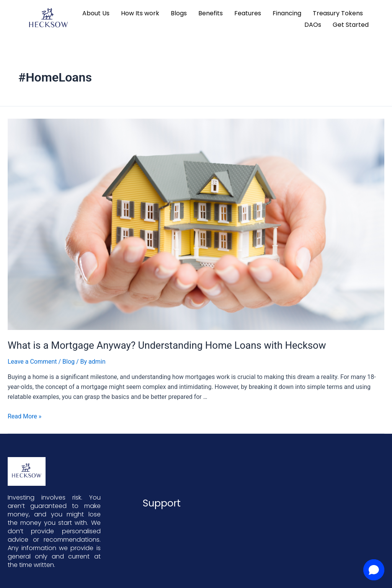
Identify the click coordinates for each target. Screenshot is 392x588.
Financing (287, 13)
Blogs (179, 13)
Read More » (24, 416)
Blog (69, 362)
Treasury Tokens (338, 13)
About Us (96, 13)
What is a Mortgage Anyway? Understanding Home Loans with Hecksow (167, 345)
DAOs (313, 25)
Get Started (351, 25)
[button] (374, 570)
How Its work (140, 13)
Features (248, 13)
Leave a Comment (32, 362)
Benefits (211, 13)
